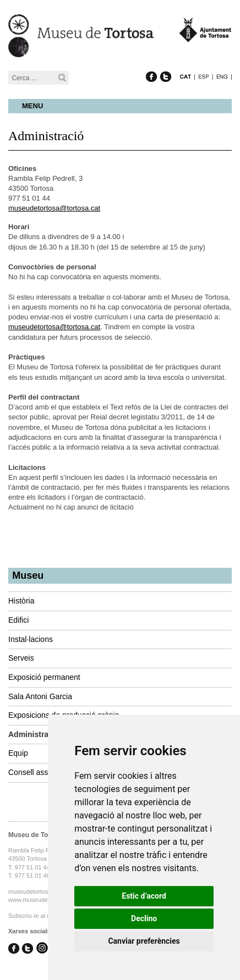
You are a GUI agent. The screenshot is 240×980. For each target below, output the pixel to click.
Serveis (21, 658)
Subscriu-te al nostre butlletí (46, 916)
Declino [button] (144, 918)
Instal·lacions (31, 639)
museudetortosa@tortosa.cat (54, 208)
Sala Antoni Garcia (40, 696)
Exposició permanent (44, 677)
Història (21, 601)
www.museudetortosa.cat (42, 900)
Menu (32, 106)
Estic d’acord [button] (144, 896)
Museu (28, 575)
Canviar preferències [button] (144, 941)
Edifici (18, 620)
